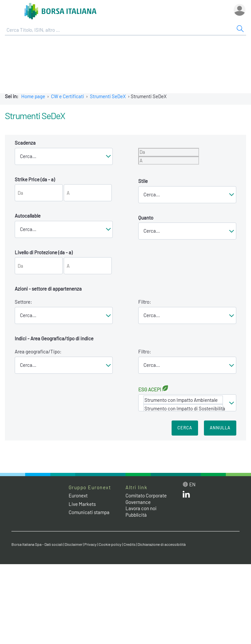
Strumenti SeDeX (108, 96)
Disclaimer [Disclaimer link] (74, 544)
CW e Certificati (67, 96)
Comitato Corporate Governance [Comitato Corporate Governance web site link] (146, 499)
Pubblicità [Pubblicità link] (136, 515)
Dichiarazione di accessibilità (162, 544)
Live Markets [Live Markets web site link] (82, 504)
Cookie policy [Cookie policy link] (110, 544)
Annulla (220, 428)
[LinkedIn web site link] (186, 496)
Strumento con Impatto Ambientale (183, 400)
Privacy (91, 544)
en (192, 484)
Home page (33, 96)
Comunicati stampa (89, 512)
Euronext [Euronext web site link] (78, 495)
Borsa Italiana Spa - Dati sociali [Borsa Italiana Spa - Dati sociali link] (37, 544)
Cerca (185, 428)
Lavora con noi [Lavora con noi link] (141, 508)
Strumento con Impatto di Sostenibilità (183, 408)
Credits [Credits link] (130, 544)
